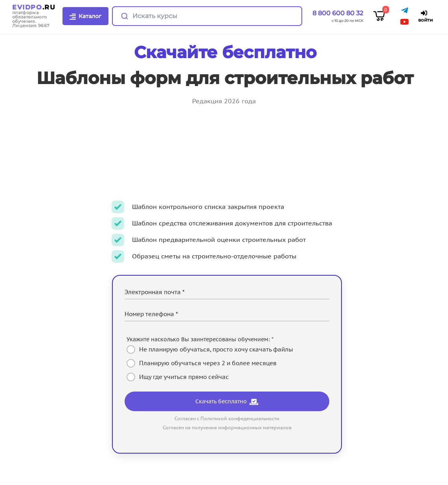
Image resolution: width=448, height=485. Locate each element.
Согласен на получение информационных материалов (227, 427)
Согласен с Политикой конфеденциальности (227, 418)
